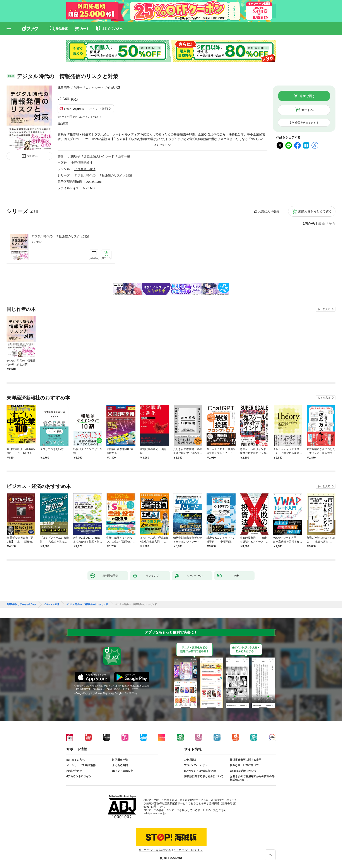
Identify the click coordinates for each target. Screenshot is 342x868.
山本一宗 (124, 156)
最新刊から (327, 224)
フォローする (118, 88)
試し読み (32, 156)
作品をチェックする (307, 123)
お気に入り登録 (269, 211)
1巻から (309, 224)
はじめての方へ (75, 760)
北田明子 (64, 88)
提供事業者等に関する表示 (246, 760)
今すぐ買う (307, 96)
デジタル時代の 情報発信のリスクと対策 (60, 236)
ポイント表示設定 (123, 771)
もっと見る (324, 309)
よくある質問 (120, 765)
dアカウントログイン (79, 776)
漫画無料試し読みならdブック (21, 604)
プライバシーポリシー (197, 765)
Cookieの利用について (243, 771)
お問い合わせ (74, 771)
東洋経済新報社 (82, 163)
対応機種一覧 (120, 760)
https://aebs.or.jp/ (156, 813)
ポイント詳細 (99, 109)
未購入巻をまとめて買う (315, 211)
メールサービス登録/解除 (81, 765)
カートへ (307, 110)
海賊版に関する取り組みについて (204, 776)
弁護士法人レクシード (89, 88)
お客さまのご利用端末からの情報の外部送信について (252, 778)
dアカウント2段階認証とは (200, 771)
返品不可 (63, 123)
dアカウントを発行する (155, 850)
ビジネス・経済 (85, 169)
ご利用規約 (191, 760)
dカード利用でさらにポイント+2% (78, 117)
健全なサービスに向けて (244, 765)
